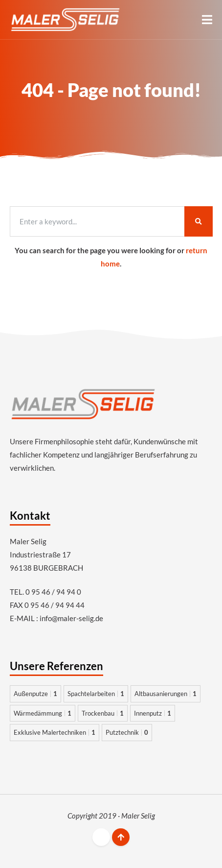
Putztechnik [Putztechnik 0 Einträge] (127, 732)
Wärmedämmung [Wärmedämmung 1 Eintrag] (43, 713)
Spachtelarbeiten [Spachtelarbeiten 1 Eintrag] (96, 694)
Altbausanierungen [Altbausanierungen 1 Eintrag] (166, 694)
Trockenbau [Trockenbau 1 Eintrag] (103, 713)
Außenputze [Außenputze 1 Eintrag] (35, 694)
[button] (207, 20)
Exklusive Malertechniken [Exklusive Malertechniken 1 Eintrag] (55, 732)
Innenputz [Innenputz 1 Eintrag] (153, 713)
